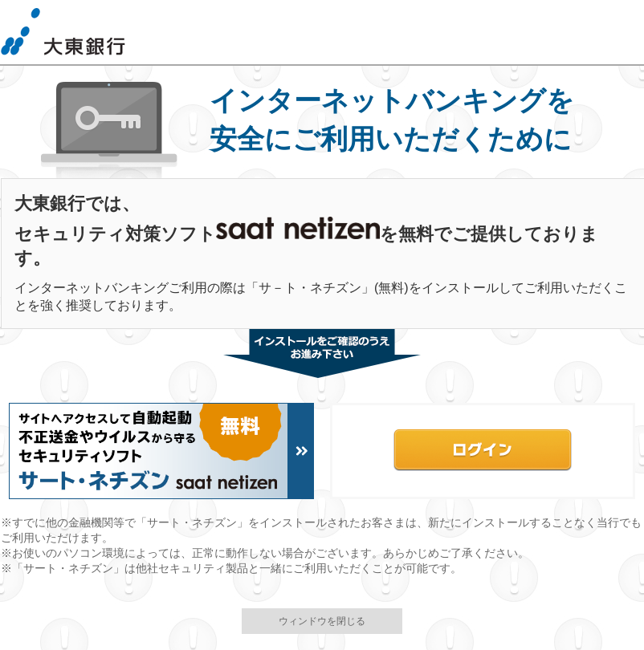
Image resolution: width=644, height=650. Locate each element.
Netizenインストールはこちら (161, 451)
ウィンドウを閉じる (322, 621)
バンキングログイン (483, 451)
